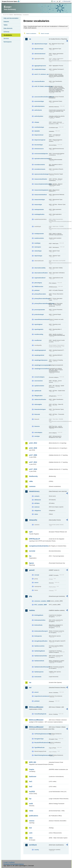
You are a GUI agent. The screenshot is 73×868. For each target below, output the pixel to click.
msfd (31, 804)
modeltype (37, 243)
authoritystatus (39, 116)
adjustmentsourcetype (41, 44)
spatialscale (38, 391)
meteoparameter (39, 209)
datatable (37, 131)
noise (31, 811)
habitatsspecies (39, 672)
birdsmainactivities (40, 620)
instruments (38, 677)
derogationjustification (41, 641)
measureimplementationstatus (41, 184)
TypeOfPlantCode (39, 748)
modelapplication (39, 214)
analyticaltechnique (40, 69)
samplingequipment (40, 350)
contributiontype (39, 127)
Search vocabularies (31, 33)
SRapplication (38, 396)
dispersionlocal (39, 135)
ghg (30, 596)
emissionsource (39, 149)
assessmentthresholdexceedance (41, 97)
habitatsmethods (39, 661)
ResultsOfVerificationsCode (41, 743)
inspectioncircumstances (41, 696)
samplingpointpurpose (41, 360)
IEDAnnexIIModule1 (36, 707)
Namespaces (8, 42)
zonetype (37, 436)
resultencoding (39, 334)
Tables (6, 25)
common (32, 486)
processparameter (40, 310)
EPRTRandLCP (35, 539)
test (30, 828)
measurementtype (40, 200)
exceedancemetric (40, 165)
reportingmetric (39, 329)
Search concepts (45, 33)
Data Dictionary (18, 15)
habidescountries (39, 646)
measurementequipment (41, 190)
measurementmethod (40, 195)
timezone (37, 426)
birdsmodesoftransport (41, 631)
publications (34, 816)
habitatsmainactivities (41, 656)
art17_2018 (33, 469)
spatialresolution (39, 386)
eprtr (31, 532)
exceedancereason (40, 169)
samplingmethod (39, 355)
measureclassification (41, 179)
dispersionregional (40, 140)
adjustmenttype (39, 49)
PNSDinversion (39, 287)
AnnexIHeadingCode (40, 714)
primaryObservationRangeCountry (41, 303)
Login (54, 1)
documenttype (38, 145)
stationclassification (40, 399)
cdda (31, 481)
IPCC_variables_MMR (41, 605)
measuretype (38, 205)
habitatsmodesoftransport (41, 667)
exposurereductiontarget (41, 174)
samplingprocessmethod (41, 369)
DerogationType (39, 739)
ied (30, 688)
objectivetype (38, 256)
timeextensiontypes (40, 409)
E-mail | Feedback (9, 862)
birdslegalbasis (39, 615)
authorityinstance (39, 106)
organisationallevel (40, 278)
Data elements (8, 28)
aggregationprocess (40, 66)
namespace (38, 247)
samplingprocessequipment (41, 365)
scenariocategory (39, 377)
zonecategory (38, 432)
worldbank (33, 845)
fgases (32, 563)
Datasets (6, 22)
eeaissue (37, 507)
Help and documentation (11, 18)
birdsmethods (38, 625)
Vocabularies (8, 35)
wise (31, 838)
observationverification (41, 273)
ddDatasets (38, 500)
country (37, 850)
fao (30, 556)
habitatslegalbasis (40, 651)
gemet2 (32, 570)
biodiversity (33, 476)
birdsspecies (38, 636)
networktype (38, 251)
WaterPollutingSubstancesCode (41, 755)
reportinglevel (38, 324)
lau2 (31, 787)
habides (32, 610)
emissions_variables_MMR (41, 601)
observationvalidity (40, 268)
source (36, 583)
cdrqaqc (37, 122)
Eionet (11, 15)
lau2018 (32, 792)
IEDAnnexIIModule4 (36, 727)
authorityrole (38, 110)
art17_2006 (33, 455)
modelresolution (39, 238)
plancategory (38, 283)
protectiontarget (39, 314)
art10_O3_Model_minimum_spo (41, 86)
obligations (38, 511)
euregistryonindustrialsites (39, 546)
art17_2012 (33, 462)
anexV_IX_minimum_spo (41, 74)
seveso (32, 821)
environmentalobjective (41, 154)
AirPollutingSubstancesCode (41, 734)
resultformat (38, 340)
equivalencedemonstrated (41, 159)
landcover (33, 776)
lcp (30, 799)
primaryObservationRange (41, 299)
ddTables (37, 503)
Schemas (6, 32)
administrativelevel (40, 54)
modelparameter (39, 234)
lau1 (31, 781)
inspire (32, 769)
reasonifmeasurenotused (41, 319)
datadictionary (34, 491)
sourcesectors (38, 381)
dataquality (33, 520)
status (36, 514)
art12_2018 (33, 448)
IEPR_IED (33, 762)
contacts (37, 496)
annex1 (36, 692)
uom (31, 833)
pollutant (37, 290)
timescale (37, 414)
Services (6, 38)
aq (30, 39)
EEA (11, 1)
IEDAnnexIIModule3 (36, 720)
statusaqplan (38, 404)
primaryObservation (40, 294)
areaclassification (39, 81)
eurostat (32, 551)
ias (30, 682)
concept (37, 575)
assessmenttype (39, 101)
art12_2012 (33, 443)
